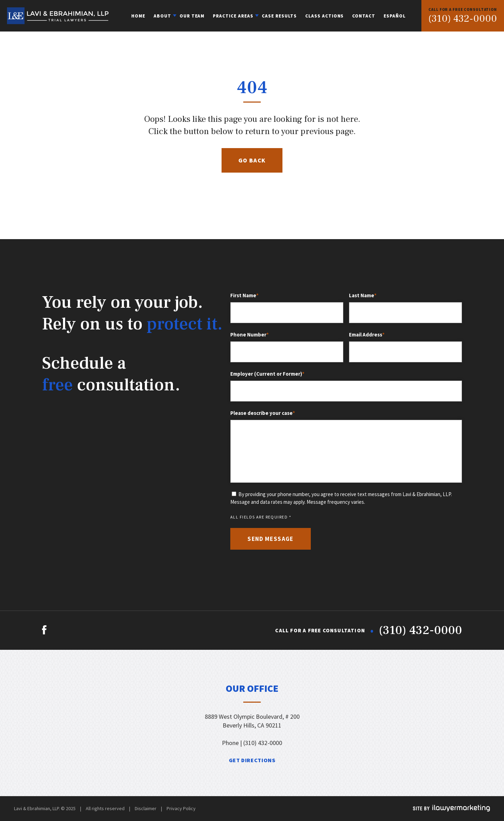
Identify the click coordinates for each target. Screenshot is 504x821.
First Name (245, 296)
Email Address (367, 335)
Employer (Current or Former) (268, 374)
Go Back (252, 160)
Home (138, 16)
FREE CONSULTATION (463, 10)
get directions (252, 760)
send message (270, 539)
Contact (364, 16)
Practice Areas (233, 16)
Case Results (279, 16)
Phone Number (250, 335)
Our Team (192, 16)
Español (395, 16)
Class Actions (325, 16)
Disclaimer (146, 808)
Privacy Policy (181, 808)
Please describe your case (263, 413)
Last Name (363, 296)
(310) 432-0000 (463, 19)
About (162, 16)
